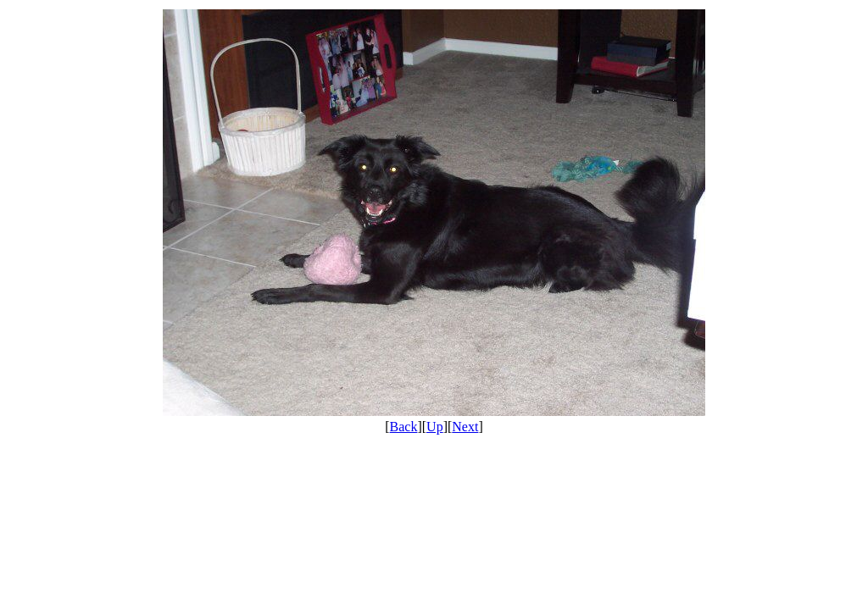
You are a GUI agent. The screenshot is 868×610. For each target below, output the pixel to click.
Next (465, 427)
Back (404, 427)
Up (435, 427)
